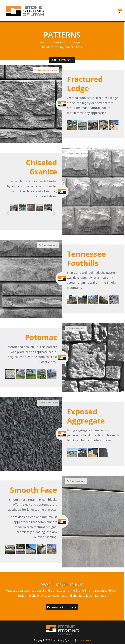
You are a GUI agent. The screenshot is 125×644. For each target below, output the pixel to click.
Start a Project (61, 60)
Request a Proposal (61, 607)
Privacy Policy (84, 640)
